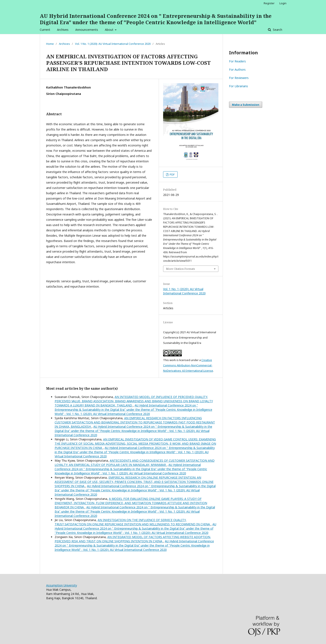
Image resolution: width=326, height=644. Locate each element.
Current (45, 30)
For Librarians (238, 86)
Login (283, 3)
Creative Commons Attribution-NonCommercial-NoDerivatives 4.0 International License (188, 365)
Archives (63, 30)
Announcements (87, 30)
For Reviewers (239, 78)
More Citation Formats (181, 269)
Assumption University (62, 585)
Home (50, 44)
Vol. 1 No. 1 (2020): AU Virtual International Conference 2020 (113, 44)
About (110, 30)
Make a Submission (246, 105)
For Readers (237, 61)
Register (269, 3)
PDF (172, 174)
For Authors (237, 70)
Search (277, 30)
